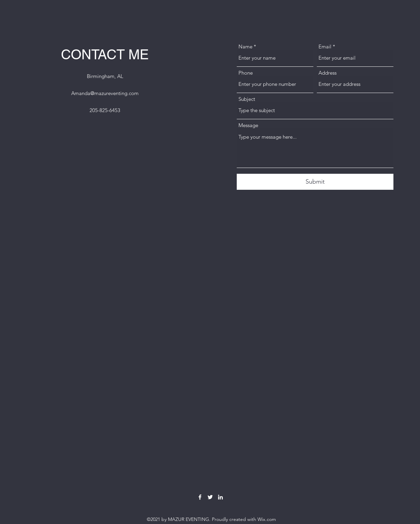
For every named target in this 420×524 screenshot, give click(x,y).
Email (325, 47)
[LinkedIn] (220, 497)
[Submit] (315, 182)
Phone (246, 73)
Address (328, 73)
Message (248, 125)
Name (245, 47)
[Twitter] (210, 497)
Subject (247, 99)
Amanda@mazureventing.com (105, 93)
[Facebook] (200, 497)
